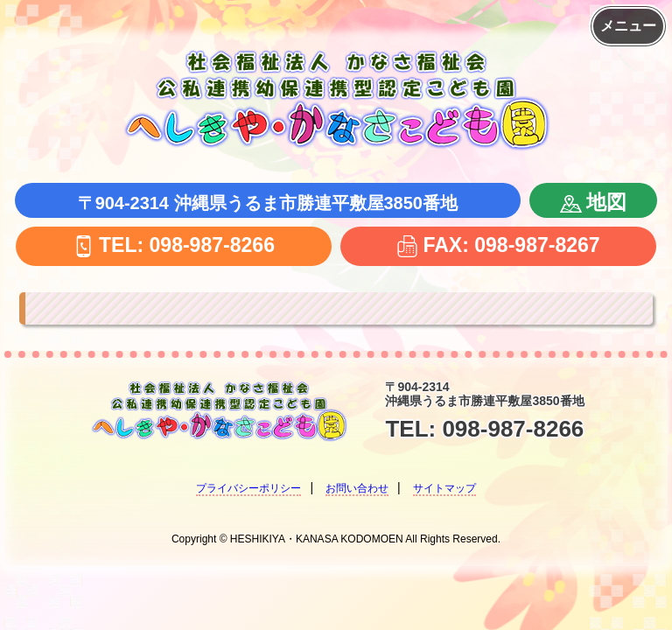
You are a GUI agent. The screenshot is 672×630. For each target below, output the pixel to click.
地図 (593, 202)
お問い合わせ (357, 488)
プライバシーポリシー (248, 488)
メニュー (628, 26)
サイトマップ (444, 488)
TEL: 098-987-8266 (174, 245)
